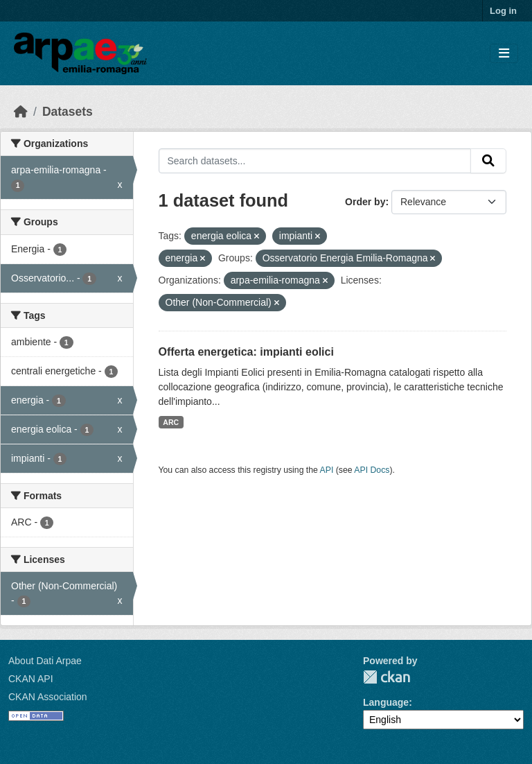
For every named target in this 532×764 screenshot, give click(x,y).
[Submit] (488, 161)
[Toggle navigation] (504, 54)
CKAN (387, 677)
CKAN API (31, 679)
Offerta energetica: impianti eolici (246, 352)
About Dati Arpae (45, 661)
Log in (503, 11)
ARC (171, 422)
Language (386, 702)
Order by (365, 202)
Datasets (68, 112)
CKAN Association (48, 697)
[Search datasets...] (315, 161)
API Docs (372, 470)
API (327, 470)
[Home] (21, 112)
